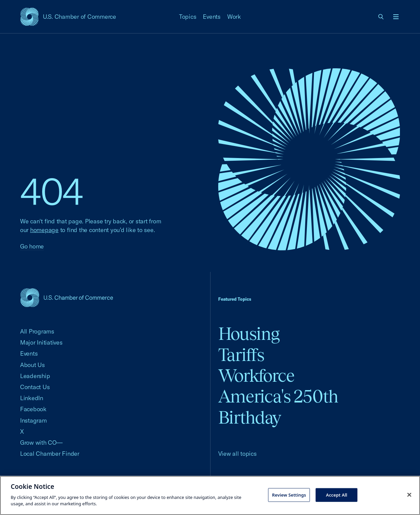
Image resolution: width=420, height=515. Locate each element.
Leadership (35, 376)
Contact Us (35, 387)
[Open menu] (396, 17)
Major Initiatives (41, 342)
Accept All (337, 495)
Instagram (33, 420)
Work (234, 17)
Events (212, 17)
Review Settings (289, 495)
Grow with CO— (41, 443)
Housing (249, 334)
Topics (188, 17)
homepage (44, 230)
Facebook (33, 409)
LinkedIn (32, 398)
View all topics (237, 454)
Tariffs (241, 355)
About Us (32, 365)
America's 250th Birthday (278, 407)
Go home (32, 246)
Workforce (256, 376)
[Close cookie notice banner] (409, 495)
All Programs (37, 331)
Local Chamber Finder (50, 454)
